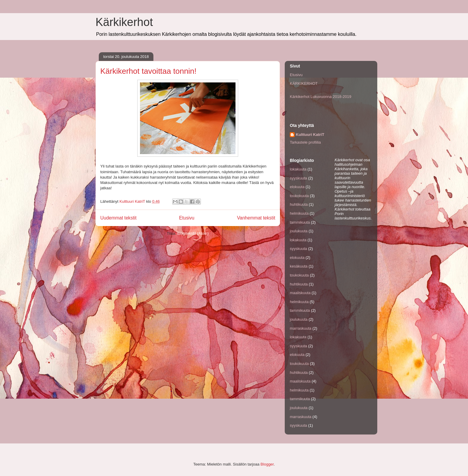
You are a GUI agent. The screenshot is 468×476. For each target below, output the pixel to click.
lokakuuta (298, 169)
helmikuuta (299, 213)
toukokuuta (299, 196)
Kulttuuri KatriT (310, 135)
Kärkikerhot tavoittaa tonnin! (148, 71)
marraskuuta (301, 328)
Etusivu (187, 218)
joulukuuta (299, 231)
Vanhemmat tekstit (256, 218)
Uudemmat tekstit (118, 218)
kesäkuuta (299, 266)
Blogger (267, 464)
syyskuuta (298, 178)
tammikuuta (300, 222)
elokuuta (297, 187)
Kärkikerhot (124, 22)
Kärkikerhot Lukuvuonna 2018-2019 (321, 97)
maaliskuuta (300, 293)
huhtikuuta (299, 204)
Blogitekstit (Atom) (193, 233)
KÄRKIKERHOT (304, 83)
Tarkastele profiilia (305, 142)
